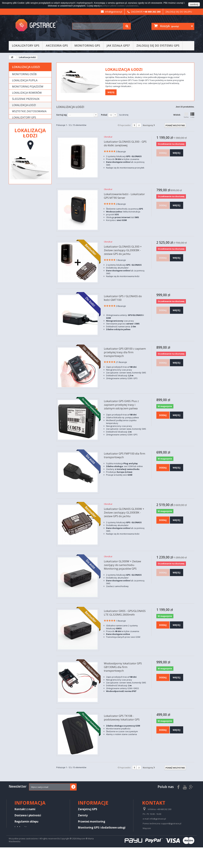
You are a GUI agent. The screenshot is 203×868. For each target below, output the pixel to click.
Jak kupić (20, 828)
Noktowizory (21, 146)
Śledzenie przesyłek (26, 99)
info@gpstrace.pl (111, 12)
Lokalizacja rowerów (27, 93)
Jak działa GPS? (118, 45)
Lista (192, 115)
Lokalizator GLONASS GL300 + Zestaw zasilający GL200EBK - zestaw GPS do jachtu (123, 250)
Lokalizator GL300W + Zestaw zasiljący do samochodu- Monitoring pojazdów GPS (122, 565)
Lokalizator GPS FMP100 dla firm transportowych (124, 455)
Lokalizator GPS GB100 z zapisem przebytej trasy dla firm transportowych (125, 352)
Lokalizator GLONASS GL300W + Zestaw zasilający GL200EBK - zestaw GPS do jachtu (124, 512)
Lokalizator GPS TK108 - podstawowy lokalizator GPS (122, 718)
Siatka (186, 115)
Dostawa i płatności (28, 815)
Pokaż (104, 115)
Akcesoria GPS (57, 45)
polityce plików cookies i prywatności (120, 6)
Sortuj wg (62, 115)
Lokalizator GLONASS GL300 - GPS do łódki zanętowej (125, 143)
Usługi (17, 130)
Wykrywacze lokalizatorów (23, 154)
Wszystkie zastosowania (29, 111)
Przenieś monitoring (92, 821)
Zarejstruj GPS (88, 809)
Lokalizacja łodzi (24, 105)
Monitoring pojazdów (28, 87)
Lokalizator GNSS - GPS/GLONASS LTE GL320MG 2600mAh (125, 613)
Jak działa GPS (87, 840)
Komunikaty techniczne (94, 834)
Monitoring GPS (87, 45)
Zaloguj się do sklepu (179, 12)
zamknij (194, 4)
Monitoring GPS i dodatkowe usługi (102, 828)
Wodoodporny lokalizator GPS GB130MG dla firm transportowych (123, 667)
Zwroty (83, 815)
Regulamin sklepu (26, 821)
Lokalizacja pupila (25, 80)
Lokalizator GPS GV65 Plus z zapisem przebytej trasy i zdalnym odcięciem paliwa (121, 405)
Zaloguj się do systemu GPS (158, 45)
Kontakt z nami (25, 809)
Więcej (111, 92)
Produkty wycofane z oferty (27, 138)
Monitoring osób (24, 74)
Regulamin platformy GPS (32, 834)
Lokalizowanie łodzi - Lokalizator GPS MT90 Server (124, 196)
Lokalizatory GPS (26, 45)
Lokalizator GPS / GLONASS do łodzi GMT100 (123, 298)
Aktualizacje (86, 846)
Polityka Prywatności (29, 840)
